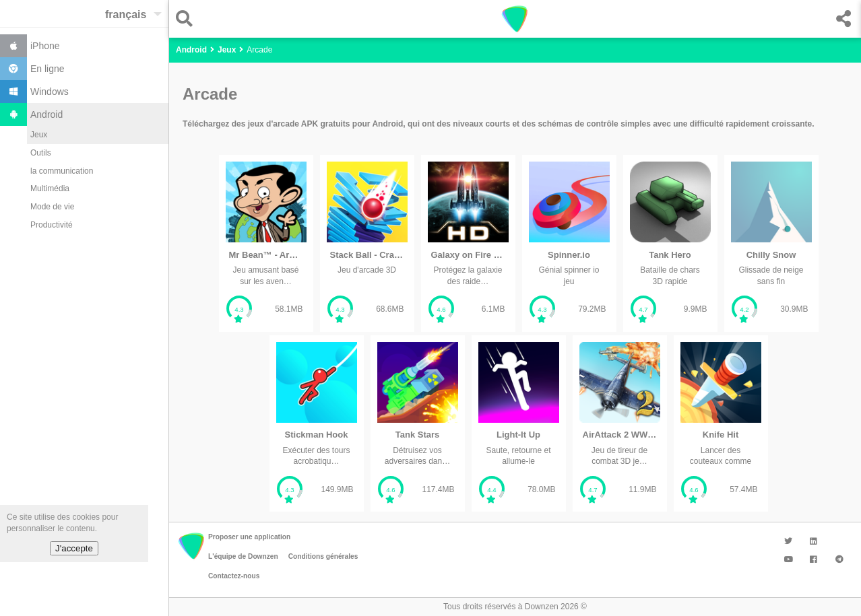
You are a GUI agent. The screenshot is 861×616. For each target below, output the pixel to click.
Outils (41, 153)
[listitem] (266, 243)
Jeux (39, 135)
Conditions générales (323, 556)
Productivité (52, 225)
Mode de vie (52, 207)
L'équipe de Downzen (243, 556)
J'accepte (74, 548)
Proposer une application (249, 537)
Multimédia (50, 189)
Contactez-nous (234, 576)
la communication (62, 171)
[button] (188, 19)
